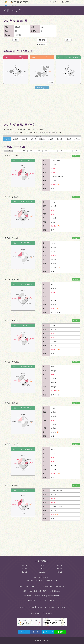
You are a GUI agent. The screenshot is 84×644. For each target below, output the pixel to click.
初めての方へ (53, 2)
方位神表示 (51, 82)
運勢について (47, 591)
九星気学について (24, 586)
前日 (16, 40)
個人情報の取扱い (50, 607)
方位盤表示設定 (42, 44)
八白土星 (42, 572)
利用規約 (39, 607)
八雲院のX (50, 613)
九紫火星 (59, 572)
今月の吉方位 (42, 600)
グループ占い (40, 581)
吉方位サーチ (47, 577)
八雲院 (6, 5)
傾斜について (58, 591)
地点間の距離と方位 (54, 596)
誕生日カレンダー (52, 581)
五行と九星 (37, 591)
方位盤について (36, 586)
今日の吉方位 (32, 600)
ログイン (75, 2)
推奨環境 (32, 607)
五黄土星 (42, 569)
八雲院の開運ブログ (37, 613)
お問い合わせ (62, 607)
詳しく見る (76, 156)
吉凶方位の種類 (48, 586)
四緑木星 (25, 569)
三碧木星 (59, 565)
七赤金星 (25, 572)
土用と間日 (28, 596)
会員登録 (65, 2)
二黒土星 (42, 565)
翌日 (68, 40)
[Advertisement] (42, 105)
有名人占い (30, 581)
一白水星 (25, 565)
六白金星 (59, 569)
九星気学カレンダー (39, 596)
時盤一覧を (42, 88)
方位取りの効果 (27, 591)
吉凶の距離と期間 (60, 586)
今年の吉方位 (52, 600)
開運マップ (37, 577)
